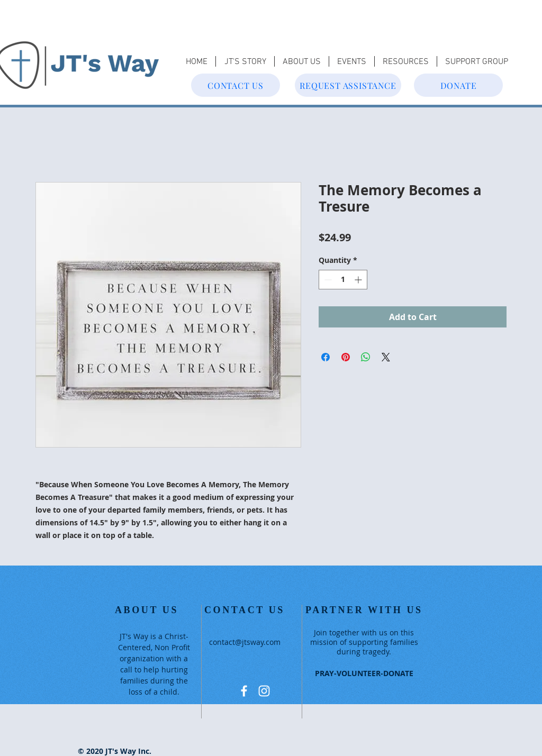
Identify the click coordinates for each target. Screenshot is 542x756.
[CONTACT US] (236, 85)
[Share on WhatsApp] (366, 357)
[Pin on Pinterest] (346, 357)
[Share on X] (386, 357)
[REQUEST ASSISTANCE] (348, 85)
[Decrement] (327, 280)
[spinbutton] (343, 280)
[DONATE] (458, 85)
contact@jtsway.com (245, 642)
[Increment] (359, 280)
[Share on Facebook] (326, 357)
